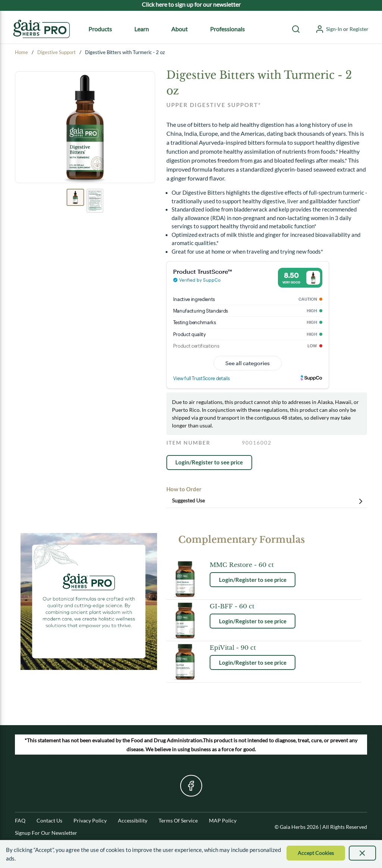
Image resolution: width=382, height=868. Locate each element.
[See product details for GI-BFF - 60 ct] (253, 606)
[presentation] (363, 853)
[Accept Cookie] (316, 853)
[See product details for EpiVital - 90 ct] (253, 648)
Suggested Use (269, 501)
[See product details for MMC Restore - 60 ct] (253, 565)
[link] (209, 463)
